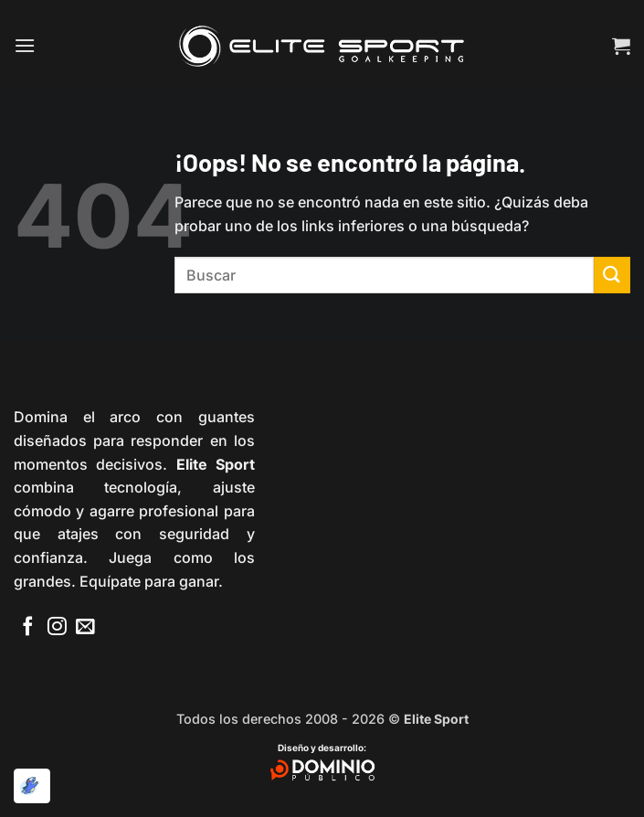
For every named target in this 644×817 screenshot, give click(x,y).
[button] (25, 45)
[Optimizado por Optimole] (32, 786)
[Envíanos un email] (85, 627)
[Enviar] (612, 275)
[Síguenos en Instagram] (57, 627)
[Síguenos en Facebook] (28, 627)
